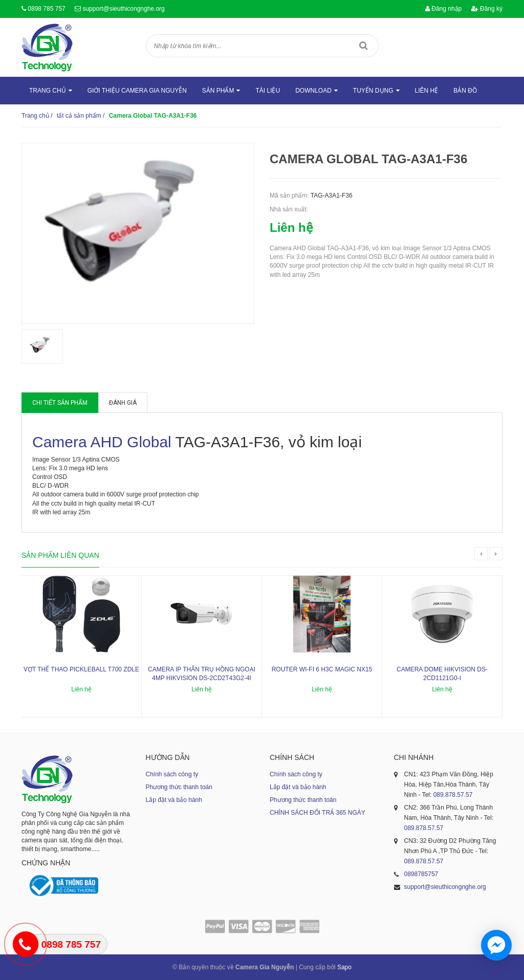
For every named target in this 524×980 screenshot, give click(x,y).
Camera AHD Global (102, 442)
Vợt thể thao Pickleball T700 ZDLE (81, 669)
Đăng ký (487, 9)
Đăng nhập (443, 9)
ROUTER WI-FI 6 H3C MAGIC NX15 (322, 669)
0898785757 (421, 874)
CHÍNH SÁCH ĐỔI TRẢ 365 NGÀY (318, 813)
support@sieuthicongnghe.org (123, 9)
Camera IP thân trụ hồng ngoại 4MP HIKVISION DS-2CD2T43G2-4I (202, 674)
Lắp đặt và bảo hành (174, 800)
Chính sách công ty (172, 774)
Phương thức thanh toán (179, 787)
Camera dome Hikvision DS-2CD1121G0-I (442, 674)
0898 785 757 (46, 9)
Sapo (344, 967)
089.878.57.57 (453, 795)
